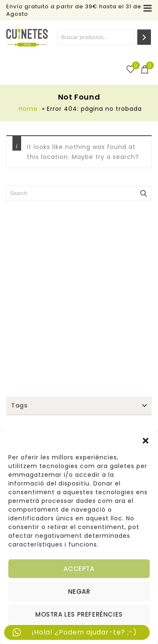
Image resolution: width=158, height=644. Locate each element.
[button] (146, 441)
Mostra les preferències (79, 614)
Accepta (79, 569)
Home (28, 109)
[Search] (144, 37)
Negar (79, 592)
